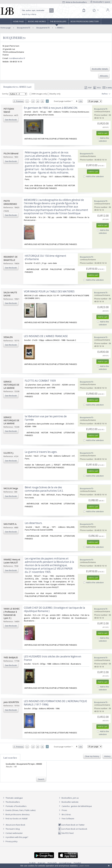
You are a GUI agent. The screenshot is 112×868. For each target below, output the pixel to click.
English (32, 863)
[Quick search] (37, 10)
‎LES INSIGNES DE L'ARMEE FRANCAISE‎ (46, 336)
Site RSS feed (66, 833)
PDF (88, 88)
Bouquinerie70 (23, 28)
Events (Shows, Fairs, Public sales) (19, 810)
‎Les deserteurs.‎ (34, 523)
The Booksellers (58, 21)
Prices (64, 810)
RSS (97, 88)
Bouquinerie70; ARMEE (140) (17, 87)
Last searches (10, 758)
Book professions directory (85, 21)
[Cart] (84, 10)
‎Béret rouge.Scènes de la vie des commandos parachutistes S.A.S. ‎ (44, 489)
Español (77, 863)
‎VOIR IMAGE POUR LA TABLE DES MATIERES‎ (49, 291)
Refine (106, 94)
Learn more (84, 866)
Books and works (37, 21)
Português (52, 863)
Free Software (68, 819)
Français (42, 863)
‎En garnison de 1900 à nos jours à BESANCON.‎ (51, 108)
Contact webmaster (12, 833)
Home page (18, 21)
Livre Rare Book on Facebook (73, 829)
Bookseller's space (100, 2)
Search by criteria (29, 14)
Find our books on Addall (15, 819)
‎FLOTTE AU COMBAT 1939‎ (40, 381)
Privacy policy (10, 841)
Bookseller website (68, 802)
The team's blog (11, 829)
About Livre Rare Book (15, 825)
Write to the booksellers (75, 2)
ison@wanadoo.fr (17, 58)
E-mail (107, 88)
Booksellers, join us (68, 798)
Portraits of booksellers (16, 806)
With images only (38, 94)
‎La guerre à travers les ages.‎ (41, 452)
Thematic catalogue (12, 798)
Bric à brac (66, 814)
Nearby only (54, 94)
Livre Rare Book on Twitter (71, 825)
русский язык (65, 863)
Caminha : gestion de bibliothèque (77, 806)
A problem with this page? (15, 837)
